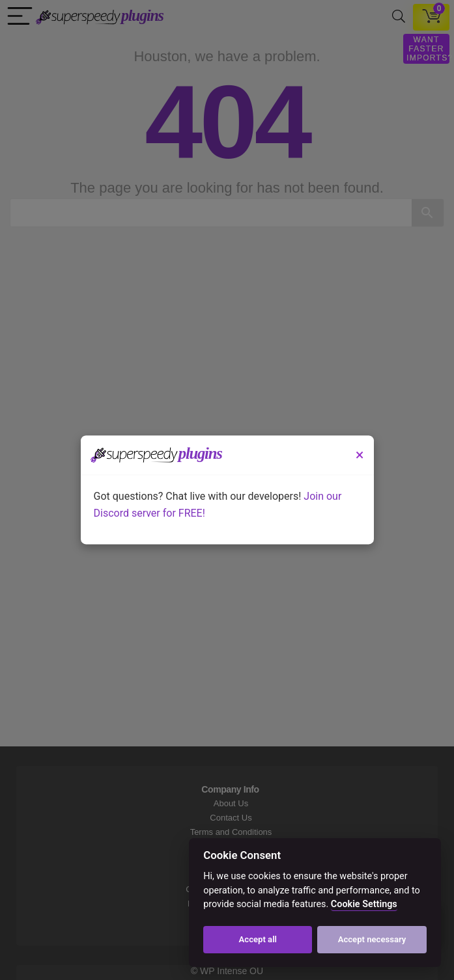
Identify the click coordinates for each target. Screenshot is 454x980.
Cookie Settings (364, 904)
